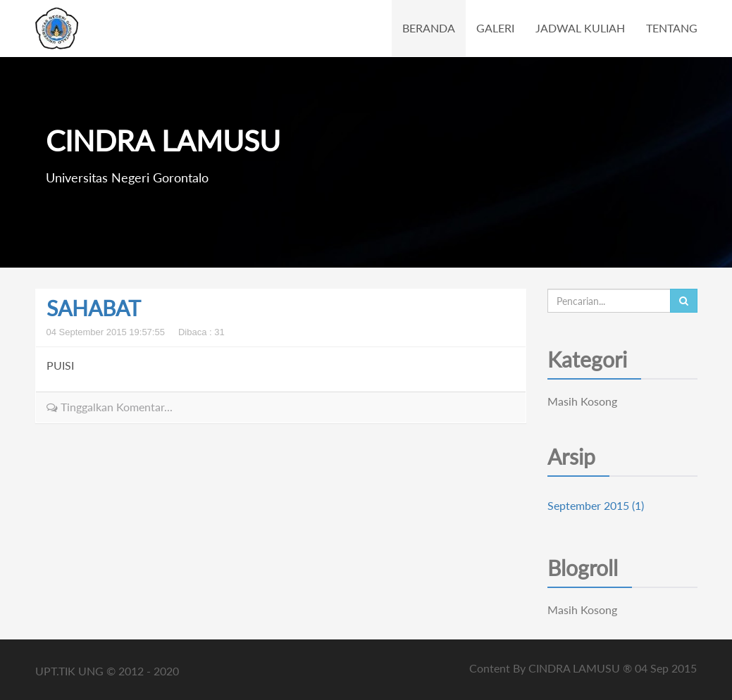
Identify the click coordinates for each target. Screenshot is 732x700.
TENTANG (672, 28)
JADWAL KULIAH (580, 28)
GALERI (495, 28)
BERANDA (429, 28)
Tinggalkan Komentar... (110, 407)
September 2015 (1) (596, 505)
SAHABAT (94, 308)
